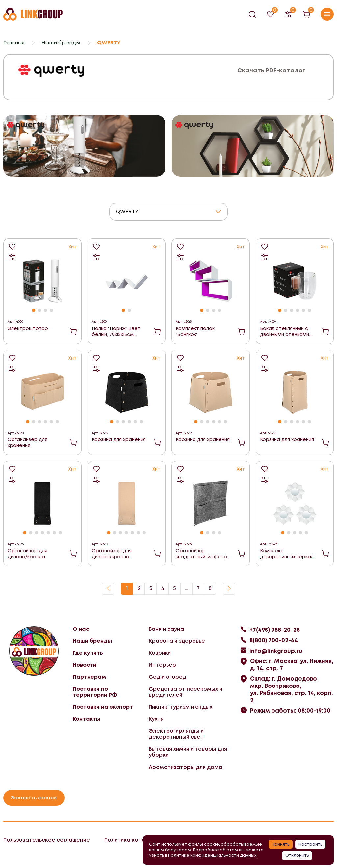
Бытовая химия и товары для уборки (188, 752)
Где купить (88, 653)
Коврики (160, 653)
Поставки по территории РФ (95, 692)
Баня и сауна (166, 629)
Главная (14, 43)
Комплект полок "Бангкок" (195, 331)
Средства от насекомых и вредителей (185, 692)
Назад (108, 589)
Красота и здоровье (177, 641)
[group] (84, 146)
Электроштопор (28, 328)
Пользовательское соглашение (47, 840)
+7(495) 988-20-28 (275, 630)
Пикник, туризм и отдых (181, 707)
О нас (81, 629)
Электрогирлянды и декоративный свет (176, 734)
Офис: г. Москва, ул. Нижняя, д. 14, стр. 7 (292, 665)
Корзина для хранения (119, 439)
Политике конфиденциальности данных (212, 855)
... (186, 588)
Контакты (87, 719)
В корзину (73, 331)
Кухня (156, 719)
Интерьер (162, 665)
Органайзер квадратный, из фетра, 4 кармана (204, 554)
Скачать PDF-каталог (271, 71)
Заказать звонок (34, 798)
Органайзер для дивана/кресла (27, 554)
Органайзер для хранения (27, 442)
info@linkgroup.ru (276, 651)
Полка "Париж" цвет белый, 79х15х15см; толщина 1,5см (116, 332)
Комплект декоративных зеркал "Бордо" (287, 554)
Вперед (229, 589)
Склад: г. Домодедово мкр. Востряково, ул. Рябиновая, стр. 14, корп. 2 (292, 689)
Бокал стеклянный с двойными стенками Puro (285, 332)
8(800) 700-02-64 (274, 640)
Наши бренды (61, 43)
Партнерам (89, 677)
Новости (85, 665)
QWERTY (127, 212)
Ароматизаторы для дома (185, 767)
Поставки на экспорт (103, 707)
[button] (34, 310)
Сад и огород (168, 677)
